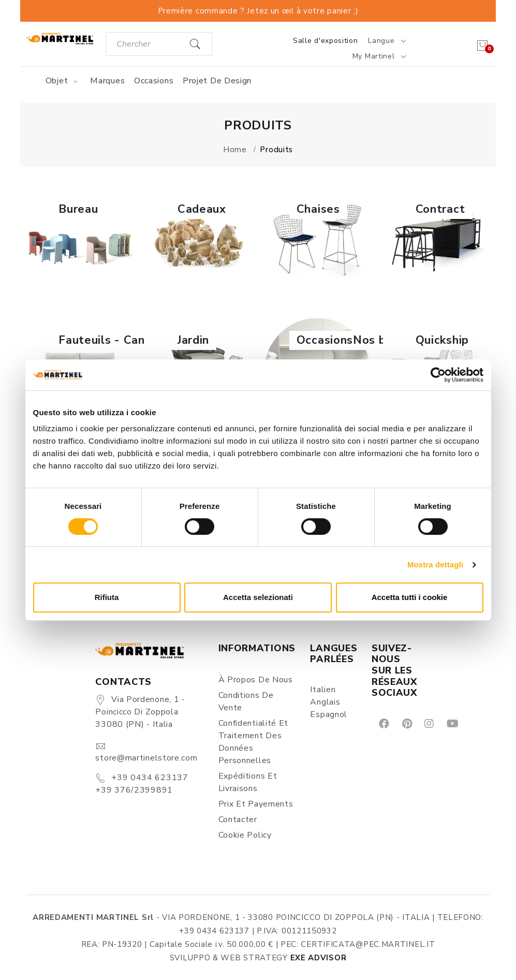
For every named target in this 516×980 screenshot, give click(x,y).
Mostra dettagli (435, 565)
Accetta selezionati (258, 597)
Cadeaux (202, 209)
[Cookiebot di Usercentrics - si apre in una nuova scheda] (438, 375)
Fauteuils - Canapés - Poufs (137, 340)
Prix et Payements (256, 804)
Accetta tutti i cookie (410, 597)
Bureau (78, 209)
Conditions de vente (246, 701)
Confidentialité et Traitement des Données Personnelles (254, 742)
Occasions (154, 81)
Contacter (238, 820)
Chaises (318, 209)
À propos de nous (256, 680)
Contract (440, 209)
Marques (107, 81)
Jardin (193, 340)
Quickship (442, 340)
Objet (63, 81)
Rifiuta (107, 597)
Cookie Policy (245, 835)
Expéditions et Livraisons (248, 782)
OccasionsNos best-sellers (373, 340)
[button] (80, 240)
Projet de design (217, 81)
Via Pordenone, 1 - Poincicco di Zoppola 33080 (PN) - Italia (140, 712)
